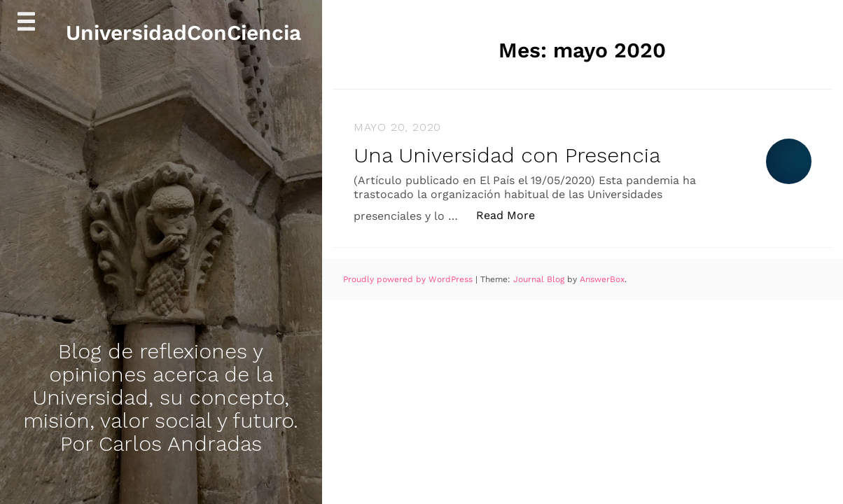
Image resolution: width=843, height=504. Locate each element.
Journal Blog (540, 279)
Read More (513, 215)
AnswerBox (602, 279)
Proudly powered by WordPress (409, 279)
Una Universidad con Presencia (507, 155)
